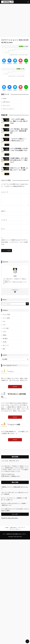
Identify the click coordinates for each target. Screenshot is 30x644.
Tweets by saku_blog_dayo (10, 518)
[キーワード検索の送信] (27, 304)
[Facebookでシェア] (10, 61)
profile (5, 98)
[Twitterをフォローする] (15, 292)
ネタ (4, 321)
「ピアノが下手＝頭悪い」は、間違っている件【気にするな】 (19, 121)
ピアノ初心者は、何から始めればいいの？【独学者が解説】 (19, 131)
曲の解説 (5, 338)
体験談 (5, 335)
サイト (3, 229)
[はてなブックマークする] (15, 61)
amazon (15, 387)
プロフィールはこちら (8, 474)
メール (4, 220)
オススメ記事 (6, 315)
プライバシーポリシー (9, 109)
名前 (3, 211)
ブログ (5, 332)
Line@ (7, 528)
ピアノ (5, 325)
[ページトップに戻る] (27, 641)
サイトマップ (6, 105)
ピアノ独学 (6, 328)
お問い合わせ (6, 102)
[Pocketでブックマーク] (21, 61)
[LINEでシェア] (26, 61)
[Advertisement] (15, 20)
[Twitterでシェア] (4, 61)
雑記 (4, 349)
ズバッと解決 (6, 318)
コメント (5, 192)
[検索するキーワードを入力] (14, 304)
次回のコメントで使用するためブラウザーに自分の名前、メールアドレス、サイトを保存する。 (15, 242)
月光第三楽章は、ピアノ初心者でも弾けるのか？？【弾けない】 (19, 160)
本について (6, 345)
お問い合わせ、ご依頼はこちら (11, 476)
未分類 (5, 342)
